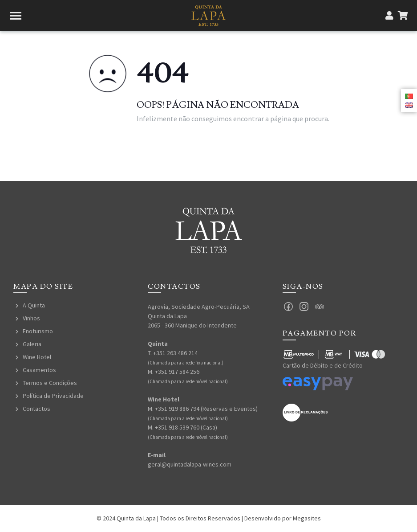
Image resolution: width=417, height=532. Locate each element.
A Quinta (34, 305)
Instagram (304, 307)
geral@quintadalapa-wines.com (190, 464)
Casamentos (39, 370)
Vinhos (31, 318)
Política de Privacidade (53, 396)
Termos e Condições (50, 383)
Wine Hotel (37, 357)
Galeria (32, 344)
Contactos (36, 409)
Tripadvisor (320, 307)
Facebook (288, 307)
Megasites (307, 518)
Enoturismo (38, 331)
